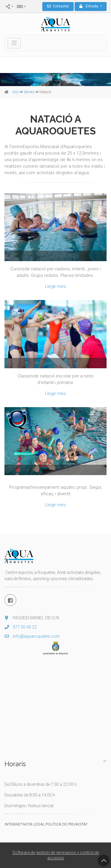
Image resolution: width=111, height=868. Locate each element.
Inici (16, 92)
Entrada (89, 6)
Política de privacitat (67, 824)
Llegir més (55, 286)
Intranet (13, 824)
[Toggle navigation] (14, 43)
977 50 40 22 (21, 627)
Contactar (58, 6)
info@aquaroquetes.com (32, 636)
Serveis (29, 92)
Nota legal (34, 824)
